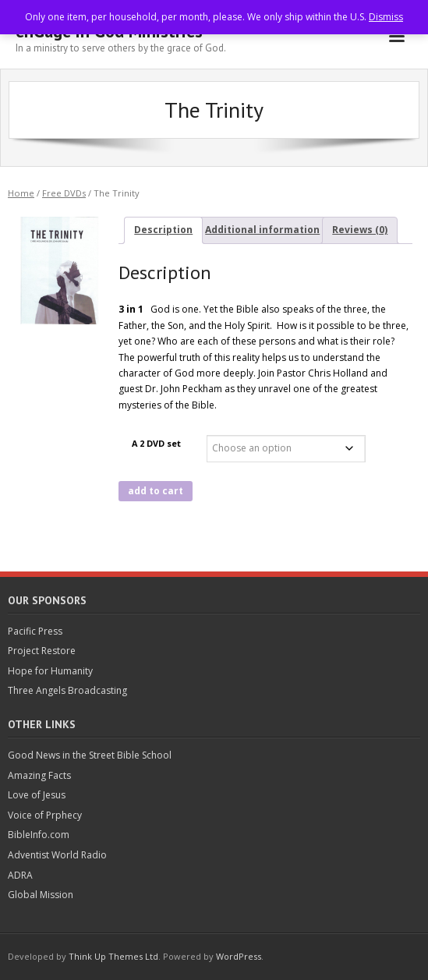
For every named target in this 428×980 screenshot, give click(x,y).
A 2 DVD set (156, 443)
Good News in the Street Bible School (90, 755)
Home (21, 193)
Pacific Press (35, 631)
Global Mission (41, 895)
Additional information (262, 230)
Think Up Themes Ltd (113, 956)
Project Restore (42, 651)
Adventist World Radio (57, 855)
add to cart (156, 491)
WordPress (239, 956)
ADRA (20, 875)
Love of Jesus (37, 795)
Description (163, 230)
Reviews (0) (360, 230)
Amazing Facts (39, 775)
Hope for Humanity (50, 671)
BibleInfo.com (39, 835)
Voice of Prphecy (45, 815)
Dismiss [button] (386, 17)
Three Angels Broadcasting (67, 690)
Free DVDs (64, 193)
